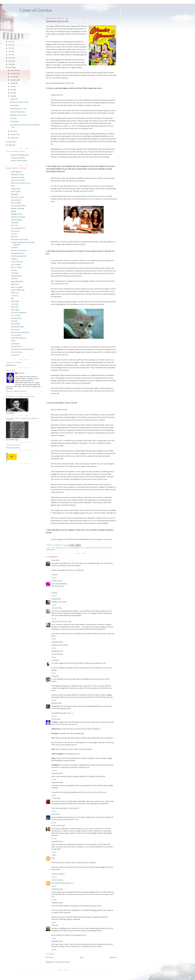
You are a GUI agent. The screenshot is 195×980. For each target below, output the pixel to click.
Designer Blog (16, 189)
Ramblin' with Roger (18, 208)
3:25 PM (54, 780)
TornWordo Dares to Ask (18, 109)
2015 (10, 42)
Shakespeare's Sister (17, 175)
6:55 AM (54, 700)
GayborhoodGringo (17, 327)
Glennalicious (15, 344)
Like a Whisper (16, 265)
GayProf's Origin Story (17, 112)
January (13, 138)
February (14, 134)
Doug (53, 676)
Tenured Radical (16, 276)
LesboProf (14, 279)
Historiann (14, 237)
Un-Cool (14, 234)
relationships (74, 548)
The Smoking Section (18, 228)
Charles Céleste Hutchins (60, 621)
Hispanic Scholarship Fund (20, 155)
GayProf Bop (14, 105)
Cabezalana (15, 223)
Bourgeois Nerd (16, 318)
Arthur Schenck (56, 825)
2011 (10, 55)
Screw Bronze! (16, 315)
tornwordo (50, 550)
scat (82, 548)
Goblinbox (14, 259)
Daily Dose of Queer (18, 197)
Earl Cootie (15, 307)
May (12, 93)
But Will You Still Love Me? (19, 102)
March (13, 131)
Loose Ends (15, 304)
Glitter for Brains (17, 352)
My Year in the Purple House (20, 332)
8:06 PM (54, 823)
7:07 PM (54, 811)
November (14, 73)
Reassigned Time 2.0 (18, 253)
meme (58, 548)
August (13, 83)
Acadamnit (14, 248)
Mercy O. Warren (17, 267)
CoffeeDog (15, 273)
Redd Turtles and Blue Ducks (20, 183)
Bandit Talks (15, 301)
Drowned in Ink (16, 346)
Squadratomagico (17, 220)
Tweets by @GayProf (13, 448)
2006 (10, 142)
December (14, 70)
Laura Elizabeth (16, 335)
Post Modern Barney (18, 177)
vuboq (53, 560)
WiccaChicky (15, 231)
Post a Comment (50, 954)
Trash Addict (15, 310)
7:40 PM (54, 657)
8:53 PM (54, 673)
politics (64, 548)
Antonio (54, 798)
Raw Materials (16, 324)
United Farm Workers (18, 158)
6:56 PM (54, 648)
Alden (53, 660)
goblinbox (55, 703)
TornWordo (58, 73)
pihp (12, 298)
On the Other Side (17, 262)
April (12, 96)
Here (14, 365)
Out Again (13, 118)
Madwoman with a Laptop (20, 239)
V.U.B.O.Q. (15, 296)
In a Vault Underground (19, 312)
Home (82, 957)
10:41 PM (54, 839)
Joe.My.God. (15, 355)
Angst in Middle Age (18, 290)
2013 (10, 48)
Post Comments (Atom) (62, 962)
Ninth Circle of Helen (18, 180)
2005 (10, 145)
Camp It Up (14, 99)
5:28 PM (54, 795)
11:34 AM (54, 596)
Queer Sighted (16, 191)
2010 (10, 58)
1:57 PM (54, 938)
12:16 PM (54, 900)
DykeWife (14, 321)
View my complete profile (16, 391)
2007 (10, 67)
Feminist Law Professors (19, 250)
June (12, 90)
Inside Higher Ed (16, 172)
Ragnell (13, 211)
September (14, 80)
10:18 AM (54, 578)
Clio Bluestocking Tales (19, 256)
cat (54, 548)
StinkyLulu (55, 581)
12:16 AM (54, 877)
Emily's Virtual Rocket (18, 206)
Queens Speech (16, 200)
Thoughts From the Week (18, 115)
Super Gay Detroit (17, 287)
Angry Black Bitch (17, 281)
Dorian (54, 814)
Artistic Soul (55, 880)
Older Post (113, 957)
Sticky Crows (15, 329)
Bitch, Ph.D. (15, 284)
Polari (13, 186)
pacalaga (54, 599)
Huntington (15, 194)
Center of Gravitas (36, 10)
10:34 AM (54, 770)
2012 (10, 51)
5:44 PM (54, 639)
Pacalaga (14, 270)
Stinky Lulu (15, 293)
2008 (10, 64)
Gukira (13, 341)
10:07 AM (54, 716)
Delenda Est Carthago (18, 217)
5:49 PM (54, 922)
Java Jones (14, 225)
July (12, 86)
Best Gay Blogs (16, 203)
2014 (10, 45)
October (13, 77)
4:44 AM (54, 950)
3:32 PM (54, 619)
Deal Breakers (15, 121)
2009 (10, 61)
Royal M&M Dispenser (19, 338)
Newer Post (49, 957)
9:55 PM (54, 852)
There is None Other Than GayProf (99, 548)
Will (53, 925)
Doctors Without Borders (19, 160)
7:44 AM (54, 886)
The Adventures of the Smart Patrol (22, 349)
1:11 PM (54, 605)
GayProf (54, 719)
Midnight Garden (17, 214)
